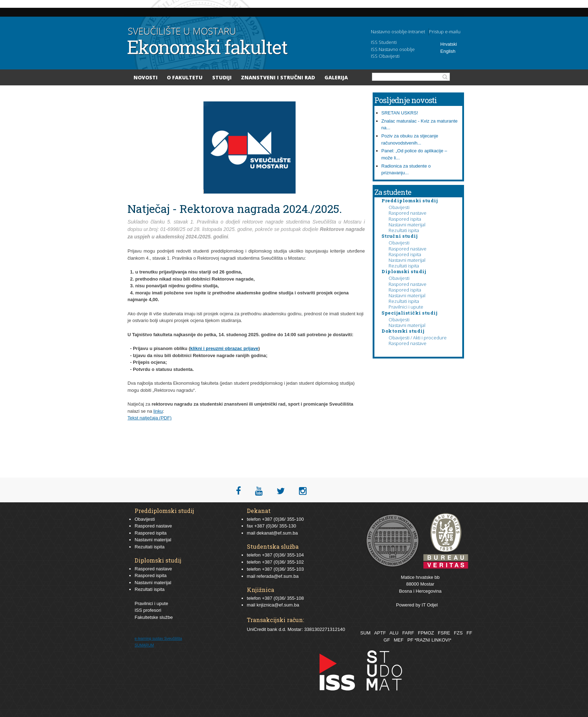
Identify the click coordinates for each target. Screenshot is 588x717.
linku (158, 411)
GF (387, 640)
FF (469, 633)
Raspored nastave (408, 213)
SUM (365, 633)
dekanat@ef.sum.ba (277, 533)
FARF (408, 633)
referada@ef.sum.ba (278, 576)
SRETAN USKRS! (400, 113)
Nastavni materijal (407, 225)
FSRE (444, 633)
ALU (394, 633)
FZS (459, 633)
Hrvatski (449, 44)
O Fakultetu (185, 77)
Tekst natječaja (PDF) (149, 418)
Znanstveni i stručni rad (278, 77)
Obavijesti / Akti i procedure (418, 338)
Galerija (336, 77)
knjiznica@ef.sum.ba (278, 605)
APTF (380, 633)
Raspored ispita (405, 219)
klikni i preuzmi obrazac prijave (224, 348)
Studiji (222, 77)
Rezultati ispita (404, 230)
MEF (399, 640)
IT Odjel (429, 605)
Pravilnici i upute (406, 307)
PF (410, 640)
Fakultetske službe (154, 617)
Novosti (146, 77)
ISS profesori (148, 610)
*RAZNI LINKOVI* (433, 640)
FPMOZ (426, 633)
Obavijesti (399, 207)
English (448, 51)
